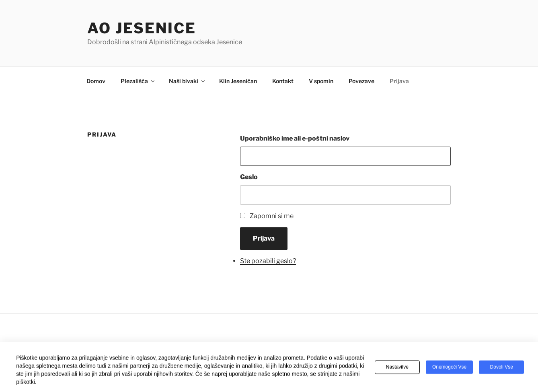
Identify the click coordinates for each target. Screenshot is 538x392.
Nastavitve (397, 368)
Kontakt (283, 81)
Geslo (249, 177)
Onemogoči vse (449, 368)
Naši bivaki (187, 81)
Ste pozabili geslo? (268, 261)
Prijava (399, 81)
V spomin (321, 81)
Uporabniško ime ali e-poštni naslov (295, 138)
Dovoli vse (502, 368)
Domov (96, 81)
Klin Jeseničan (238, 81)
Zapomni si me (272, 216)
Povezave (361, 81)
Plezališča (138, 81)
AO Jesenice (142, 28)
